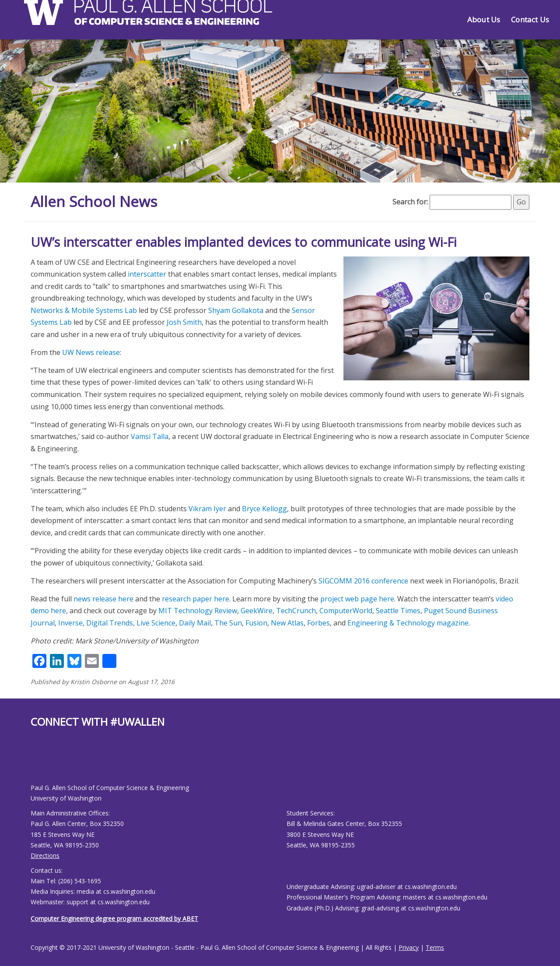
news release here (103, 599)
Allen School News (98, 201)
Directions (45, 855)
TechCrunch (296, 611)
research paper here (196, 599)
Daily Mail (195, 623)
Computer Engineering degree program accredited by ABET (114, 919)
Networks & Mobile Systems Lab (84, 310)
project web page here (357, 599)
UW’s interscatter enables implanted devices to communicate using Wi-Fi (244, 242)
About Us (484, 19)
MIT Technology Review (198, 611)
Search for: (410, 202)
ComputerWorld (346, 611)
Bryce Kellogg (264, 509)
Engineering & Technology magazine (408, 623)
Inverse (70, 623)
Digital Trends (110, 623)
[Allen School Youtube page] (37, 763)
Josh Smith (184, 322)
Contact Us (530, 19)
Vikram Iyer (207, 509)
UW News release (91, 352)
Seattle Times (398, 611)
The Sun (228, 623)
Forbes (318, 623)
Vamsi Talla (150, 436)
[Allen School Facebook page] (33, 763)
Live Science (156, 623)
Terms (435, 947)
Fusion (256, 623)
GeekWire (257, 611)
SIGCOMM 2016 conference (363, 581)
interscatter (147, 274)
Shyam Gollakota (236, 310)
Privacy (409, 947)
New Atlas (287, 623)
